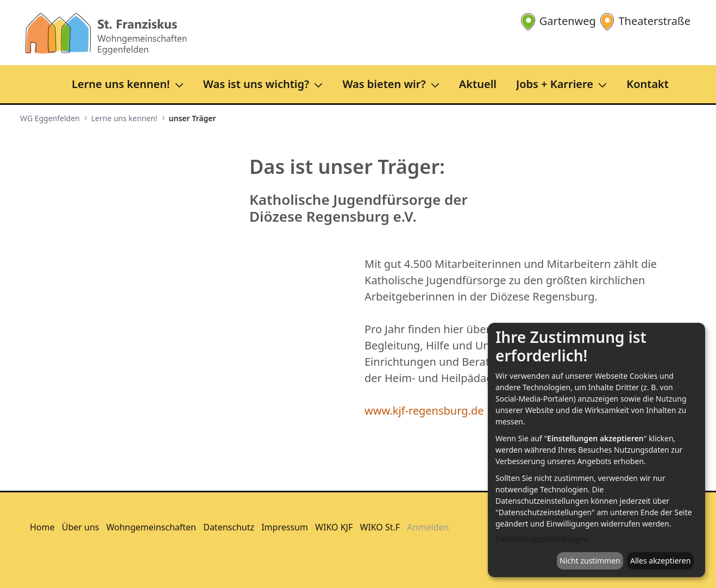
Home (42, 527)
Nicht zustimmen (590, 561)
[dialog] (596, 450)
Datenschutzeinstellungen (542, 539)
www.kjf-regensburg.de (424, 411)
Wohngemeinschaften (151, 527)
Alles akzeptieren (660, 561)
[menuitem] (131, 84)
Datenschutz (229, 527)
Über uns (81, 527)
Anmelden (428, 527)
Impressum (285, 527)
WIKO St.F (380, 527)
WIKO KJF (334, 527)
